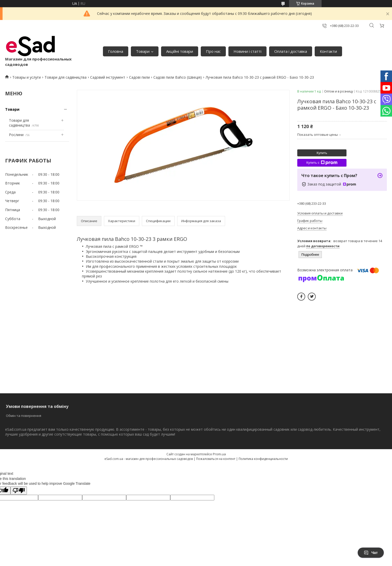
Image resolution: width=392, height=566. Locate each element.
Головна (116, 51)
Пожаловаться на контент (216, 459)
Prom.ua (219, 454)
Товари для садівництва (66, 77)
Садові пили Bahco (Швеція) (178, 77)
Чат (371, 553)
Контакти (328, 51)
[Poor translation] (19, 491)
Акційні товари (180, 51)
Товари (143, 51)
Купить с (322, 163)
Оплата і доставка (291, 51)
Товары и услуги (27, 77)
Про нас (213, 51)
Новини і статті (247, 51)
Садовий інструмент (108, 77)
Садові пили (139, 77)
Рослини (16, 135)
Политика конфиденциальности (263, 459)
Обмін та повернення (24, 416)
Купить (322, 153)
